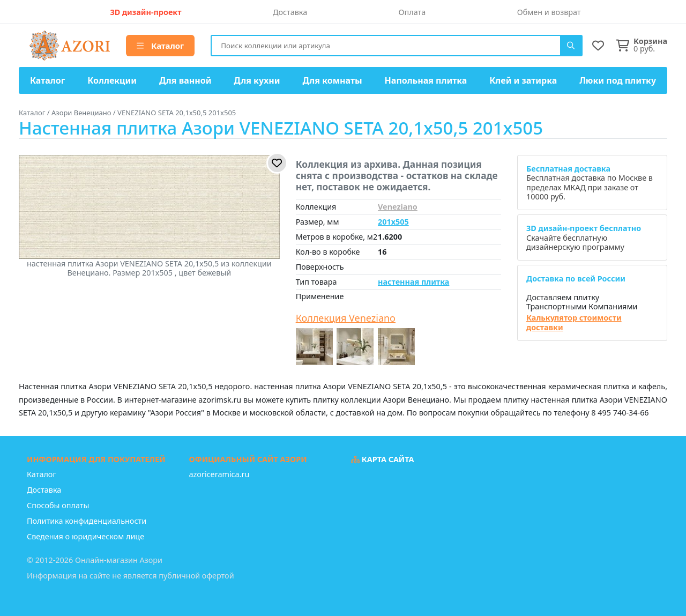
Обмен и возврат (549, 12)
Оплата (412, 12)
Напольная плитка (426, 80)
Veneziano (398, 207)
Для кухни (257, 80)
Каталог (160, 46)
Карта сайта (383, 459)
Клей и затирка (523, 80)
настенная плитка (413, 282)
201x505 (393, 222)
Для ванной (185, 80)
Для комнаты (332, 80)
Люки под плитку (618, 80)
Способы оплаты (58, 505)
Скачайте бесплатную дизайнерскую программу (584, 238)
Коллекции (112, 80)
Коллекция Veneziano (346, 318)
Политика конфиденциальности (87, 521)
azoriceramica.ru (219, 474)
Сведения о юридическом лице (85, 536)
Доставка (290, 12)
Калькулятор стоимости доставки (574, 322)
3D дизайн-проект (146, 12)
